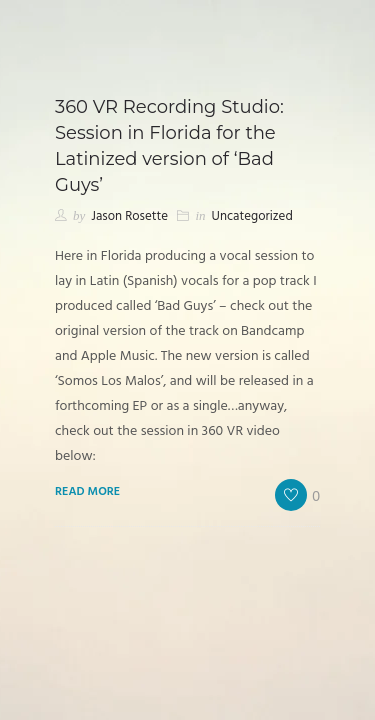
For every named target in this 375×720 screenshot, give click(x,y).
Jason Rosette (129, 216)
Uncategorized (252, 216)
